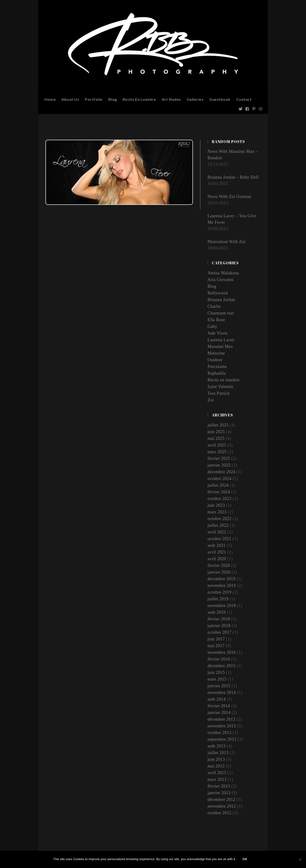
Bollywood (218, 293)
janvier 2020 (219, 572)
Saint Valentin (220, 387)
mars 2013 (217, 779)
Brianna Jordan (221, 300)
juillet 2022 (218, 525)
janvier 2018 (219, 626)
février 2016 (219, 659)
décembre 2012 (221, 799)
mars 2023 (217, 512)
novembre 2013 (222, 726)
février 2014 (219, 706)
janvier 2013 (219, 793)
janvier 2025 (219, 465)
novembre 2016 (222, 652)
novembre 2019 (222, 586)
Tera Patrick (219, 393)
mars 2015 (217, 679)
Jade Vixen (218, 333)
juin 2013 (216, 759)
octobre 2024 (219, 479)
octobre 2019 (219, 592)
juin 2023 (216, 505)
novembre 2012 (222, 806)
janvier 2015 (219, 686)
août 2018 (217, 612)
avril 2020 (217, 559)
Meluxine (216, 353)
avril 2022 (217, 532)
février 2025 (219, 458)
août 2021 (217, 545)
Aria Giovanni (221, 280)
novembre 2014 (222, 692)
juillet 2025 (218, 425)
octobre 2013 (219, 733)
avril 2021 (217, 552)
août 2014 (217, 699)
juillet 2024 (218, 485)
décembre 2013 (221, 719)
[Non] (300, 860)
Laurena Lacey (221, 340)
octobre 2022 (219, 519)
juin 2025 (216, 432)
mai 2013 (216, 766)
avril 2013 (217, 773)
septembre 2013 (222, 739)
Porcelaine (217, 367)
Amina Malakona (223, 273)
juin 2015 (216, 672)
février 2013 (219, 786)
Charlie (214, 306)
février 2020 (219, 565)
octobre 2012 (219, 813)
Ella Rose (216, 320)
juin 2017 (216, 639)
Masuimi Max (220, 346)
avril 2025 (217, 445)
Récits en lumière (224, 380)
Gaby (212, 326)
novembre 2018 (222, 606)
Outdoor (215, 360)
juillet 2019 (218, 599)
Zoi (211, 400)
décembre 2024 (221, 472)
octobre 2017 (219, 632)
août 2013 (217, 746)
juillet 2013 (218, 753)
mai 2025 (216, 438)
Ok (246, 860)
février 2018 (219, 619)
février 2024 (219, 492)
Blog (212, 286)
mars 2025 (217, 452)
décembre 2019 (221, 579)
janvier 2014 (219, 713)
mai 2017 (216, 646)
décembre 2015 (221, 666)
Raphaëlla (217, 373)
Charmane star (221, 313)
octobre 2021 (219, 539)
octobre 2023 (219, 499)
